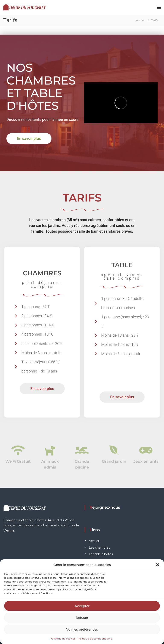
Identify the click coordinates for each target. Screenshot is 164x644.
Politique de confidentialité (95, 639)
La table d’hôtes (101, 554)
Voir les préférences (82, 629)
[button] (158, 565)
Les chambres (99, 548)
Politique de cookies (63, 639)
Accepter (82, 606)
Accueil (94, 541)
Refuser (82, 618)
